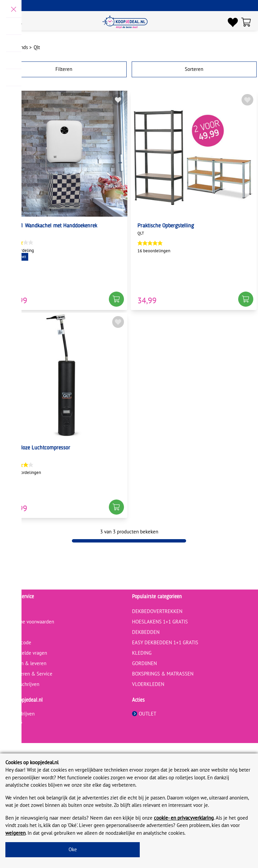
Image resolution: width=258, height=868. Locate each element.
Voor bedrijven (19, 714)
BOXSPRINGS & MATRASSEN (163, 674)
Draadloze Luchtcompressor (39, 448)
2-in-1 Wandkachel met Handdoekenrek (53, 226)
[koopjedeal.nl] (125, 22)
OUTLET (144, 714)
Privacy (11, 730)
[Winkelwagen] (248, 22)
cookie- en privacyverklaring (184, 818)
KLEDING (142, 653)
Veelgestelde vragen (25, 653)
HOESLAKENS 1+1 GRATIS (160, 622)
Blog (8, 632)
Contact (11, 611)
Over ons (13, 722)
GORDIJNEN (144, 663)
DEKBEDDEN (146, 632)
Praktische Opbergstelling (166, 226)
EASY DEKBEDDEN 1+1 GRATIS (165, 642)
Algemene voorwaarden (29, 622)
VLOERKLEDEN (148, 684)
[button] (116, 299)
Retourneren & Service (28, 674)
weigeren (15, 833)
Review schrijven (21, 684)
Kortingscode (17, 642)
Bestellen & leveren (25, 663)
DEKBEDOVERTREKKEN (157, 611)
